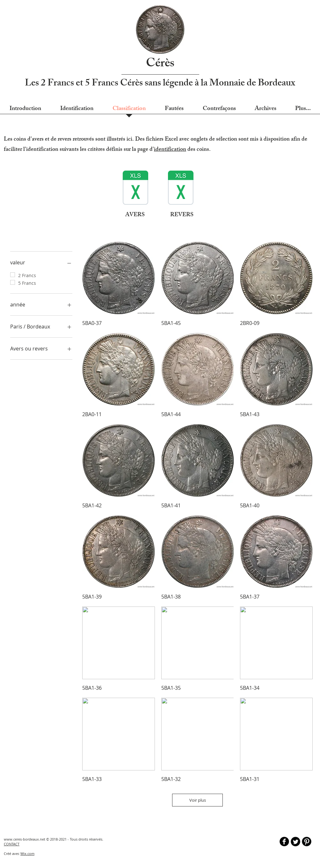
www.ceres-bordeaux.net (25, 839)
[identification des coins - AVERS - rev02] (135, 188)
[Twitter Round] (295, 842)
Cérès (160, 64)
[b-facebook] (284, 842)
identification (170, 150)
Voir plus (198, 800)
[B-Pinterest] (307, 842)
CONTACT (12, 844)
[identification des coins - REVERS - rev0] (181, 188)
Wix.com (27, 853)
